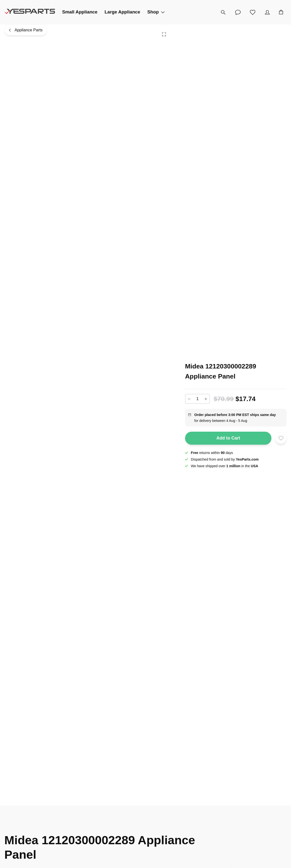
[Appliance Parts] (26, 30)
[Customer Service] (238, 12)
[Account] (267, 12)
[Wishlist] (253, 12)
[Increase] (206, 399)
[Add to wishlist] (281, 438)
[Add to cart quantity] (198, 399)
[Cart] (281, 12)
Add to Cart (228, 438)
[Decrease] (189, 399)
